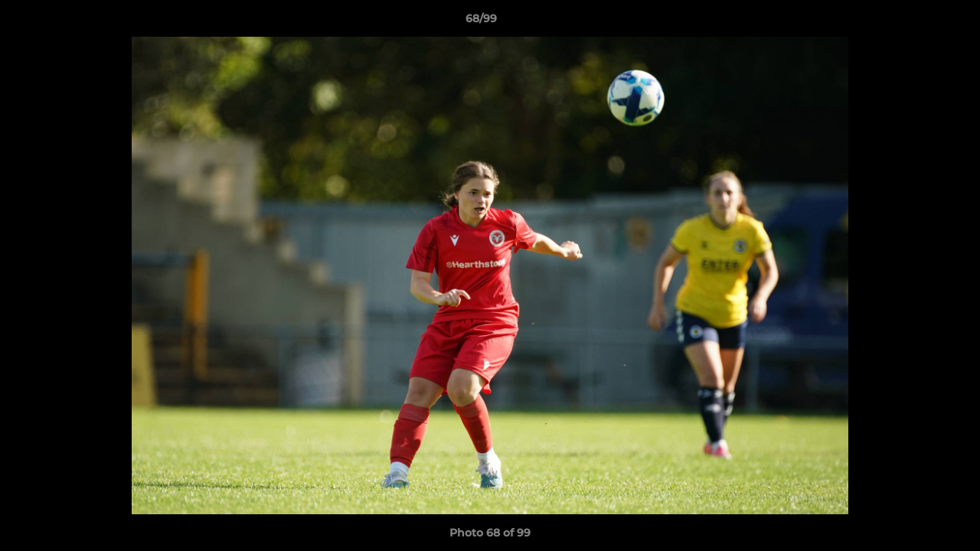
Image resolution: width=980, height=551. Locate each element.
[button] (916, 22)
